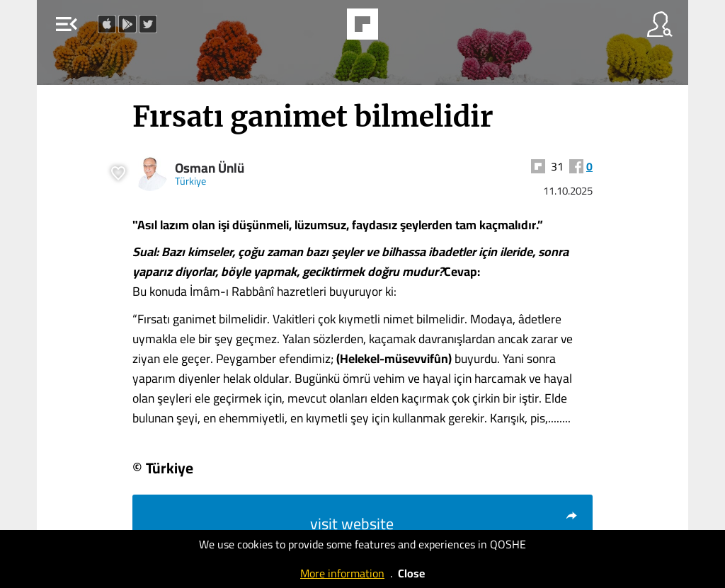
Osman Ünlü (210, 168)
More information (342, 573)
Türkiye (190, 181)
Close (411, 573)
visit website (444, 524)
